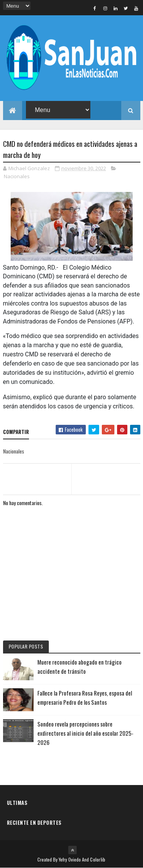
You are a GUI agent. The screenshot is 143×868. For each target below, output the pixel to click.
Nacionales (17, 176)
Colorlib (98, 859)
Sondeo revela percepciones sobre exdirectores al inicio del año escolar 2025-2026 (85, 733)
